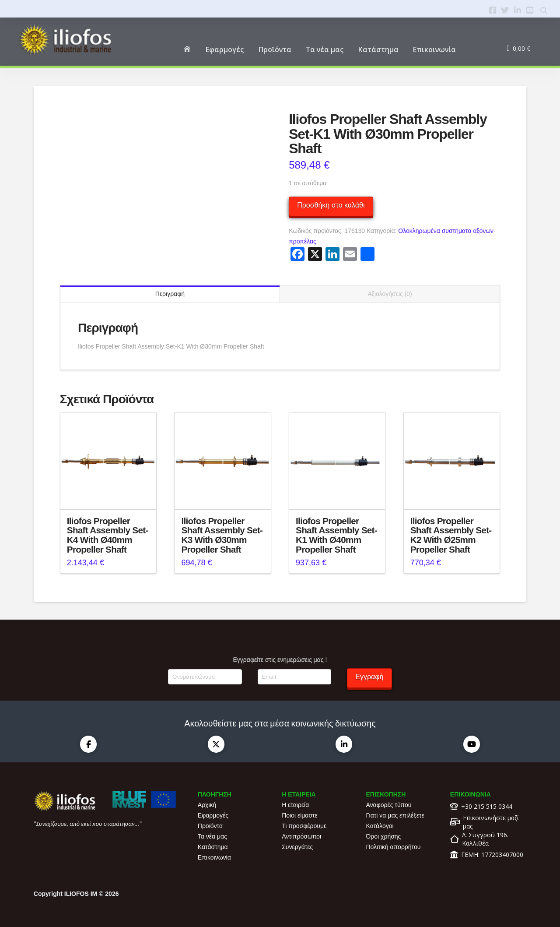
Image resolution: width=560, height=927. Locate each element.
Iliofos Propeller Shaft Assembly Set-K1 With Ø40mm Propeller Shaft (336, 535)
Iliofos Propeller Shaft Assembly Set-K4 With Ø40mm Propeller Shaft (108, 535)
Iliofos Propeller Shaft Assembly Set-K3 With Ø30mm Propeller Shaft (222, 535)
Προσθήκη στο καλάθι (331, 205)
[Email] (294, 677)
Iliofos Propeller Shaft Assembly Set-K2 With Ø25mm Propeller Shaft (451, 535)
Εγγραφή (369, 677)
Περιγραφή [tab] (170, 294)
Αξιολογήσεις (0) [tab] (390, 294)
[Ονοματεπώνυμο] (205, 677)
